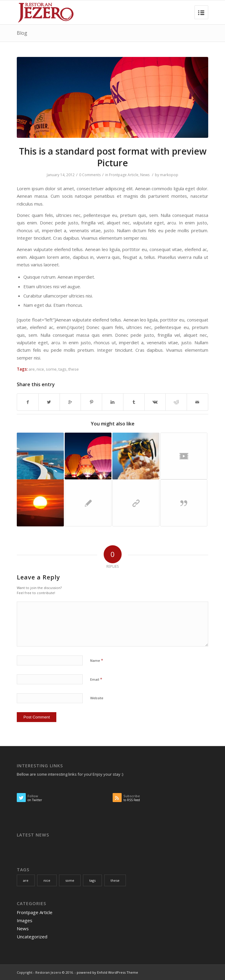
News (145, 175)
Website (97, 698)
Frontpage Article (124, 175)
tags (62, 369)
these (74, 369)
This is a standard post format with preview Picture (113, 157)
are (32, 369)
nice (40, 369)
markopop (169, 175)
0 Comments (90, 175)
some (51, 369)
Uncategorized (32, 937)
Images (25, 920)
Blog (22, 33)
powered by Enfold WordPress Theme (107, 972)
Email (96, 679)
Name (97, 660)
